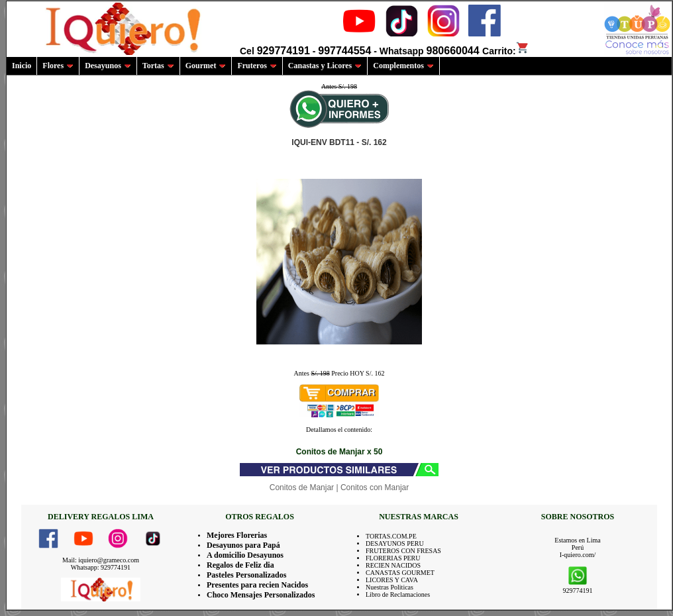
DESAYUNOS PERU (395, 543)
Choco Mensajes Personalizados (261, 595)
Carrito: (506, 51)
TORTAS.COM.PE (391, 536)
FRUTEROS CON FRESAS (403, 551)
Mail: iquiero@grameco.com (101, 560)
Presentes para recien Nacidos (257, 585)
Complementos (403, 66)
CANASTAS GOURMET (400, 573)
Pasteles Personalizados (246, 575)
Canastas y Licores (325, 66)
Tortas (158, 66)
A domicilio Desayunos (245, 555)
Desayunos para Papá (243, 545)
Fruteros (257, 66)
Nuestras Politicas (389, 587)
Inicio (22, 66)
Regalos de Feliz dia (240, 565)
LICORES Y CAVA (392, 580)
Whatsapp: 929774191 (101, 567)
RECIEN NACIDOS (393, 565)
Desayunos (108, 66)
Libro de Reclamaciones (398, 594)
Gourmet (206, 66)
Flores (58, 66)
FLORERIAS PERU (393, 558)
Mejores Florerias (237, 535)
